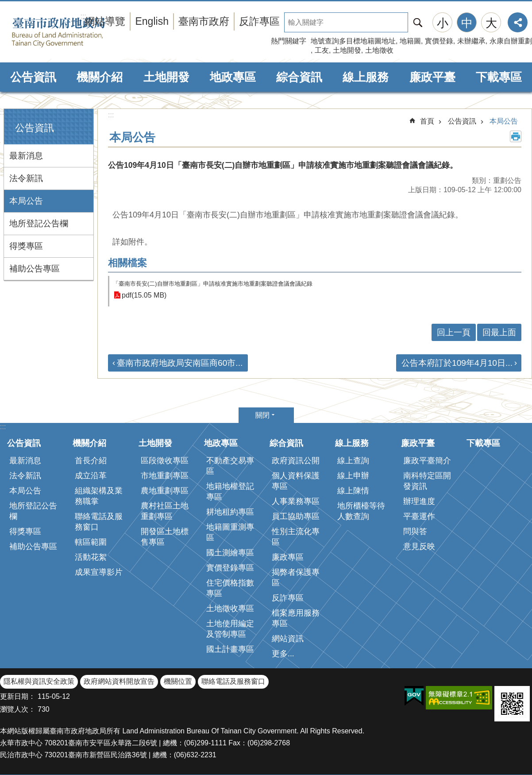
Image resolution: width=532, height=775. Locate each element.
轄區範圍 (91, 542)
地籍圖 (410, 41)
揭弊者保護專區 (296, 577)
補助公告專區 (35, 269)
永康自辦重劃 (511, 41)
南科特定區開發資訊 (427, 481)
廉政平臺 (432, 77)
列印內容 (516, 136)
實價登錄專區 (230, 568)
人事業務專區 (296, 501)
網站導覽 (105, 21)
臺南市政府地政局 (72, 32)
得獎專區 (26, 246)
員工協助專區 (296, 516)
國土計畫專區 (230, 649)
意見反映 (419, 546)
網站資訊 (288, 639)
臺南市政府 (204, 21)
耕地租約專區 (230, 512)
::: (3, 112)
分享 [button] (518, 22)
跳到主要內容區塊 (5, 5)
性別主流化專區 (296, 537)
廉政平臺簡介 (427, 461)
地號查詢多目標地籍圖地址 (353, 41)
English (152, 21)
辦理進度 (419, 501)
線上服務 (366, 77)
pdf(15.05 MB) (144, 295)
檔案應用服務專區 (296, 618)
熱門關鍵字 (289, 41)
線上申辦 (353, 476)
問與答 (415, 531)
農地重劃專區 (165, 491)
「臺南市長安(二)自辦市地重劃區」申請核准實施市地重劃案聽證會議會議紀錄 (213, 284)
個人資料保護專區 (296, 481)
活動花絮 (91, 557)
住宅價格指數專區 (230, 588)
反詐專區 (259, 21)
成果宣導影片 (99, 572)
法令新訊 (26, 178)
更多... (283, 654)
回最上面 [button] (499, 332)
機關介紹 (100, 77)
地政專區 (233, 77)
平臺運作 (419, 516)
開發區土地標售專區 (165, 537)
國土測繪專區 (230, 553)
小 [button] (443, 23)
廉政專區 (288, 557)
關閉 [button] (262, 415)
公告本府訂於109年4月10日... (457, 363)
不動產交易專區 (230, 466)
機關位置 (178, 681)
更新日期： (18, 696)
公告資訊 (33, 77)
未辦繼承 (471, 41)
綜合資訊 (299, 77)
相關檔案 (127, 263)
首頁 (427, 121)
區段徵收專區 (165, 461)
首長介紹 (91, 461)
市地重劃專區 (165, 476)
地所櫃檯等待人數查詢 (361, 511)
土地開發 (347, 50)
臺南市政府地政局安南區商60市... (180, 363)
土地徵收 (379, 50)
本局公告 (26, 201)
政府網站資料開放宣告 (119, 681)
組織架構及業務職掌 (99, 496)
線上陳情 (353, 491)
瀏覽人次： (18, 709)
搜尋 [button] (418, 22)
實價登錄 (439, 41)
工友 (322, 50)
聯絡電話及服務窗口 (99, 522)
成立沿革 (91, 476)
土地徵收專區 (230, 608)
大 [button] (491, 23)
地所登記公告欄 (39, 223)
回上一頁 (454, 332)
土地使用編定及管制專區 (230, 629)
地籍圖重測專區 (230, 532)
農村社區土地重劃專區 (165, 511)
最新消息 (26, 156)
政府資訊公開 (296, 461)
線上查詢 (353, 461)
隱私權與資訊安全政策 (39, 681)
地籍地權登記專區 (230, 492)
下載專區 (499, 77)
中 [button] (467, 23)
